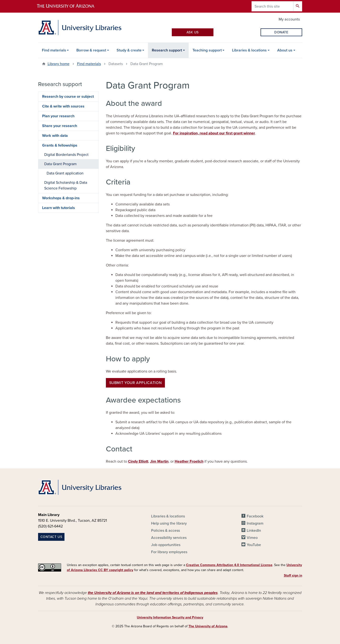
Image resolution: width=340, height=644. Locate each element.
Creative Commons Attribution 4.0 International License (229, 565)
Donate (281, 32)
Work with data (55, 136)
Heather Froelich (189, 461)
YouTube (254, 545)
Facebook (255, 516)
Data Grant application (65, 173)
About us (285, 50)
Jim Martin (159, 461)
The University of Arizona (208, 626)
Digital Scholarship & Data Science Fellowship (66, 185)
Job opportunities (166, 545)
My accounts (289, 19)
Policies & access (165, 531)
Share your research (60, 126)
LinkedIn (254, 531)
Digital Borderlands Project (66, 155)
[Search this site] (272, 6)
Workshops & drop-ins (61, 198)
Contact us (51, 537)
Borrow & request (91, 50)
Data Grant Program (60, 164)
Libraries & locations (249, 50)
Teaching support (207, 50)
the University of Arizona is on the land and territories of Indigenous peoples (153, 593)
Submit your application (136, 383)
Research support (167, 50)
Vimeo (252, 538)
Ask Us (193, 32)
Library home (59, 64)
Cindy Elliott (138, 461)
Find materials (54, 50)
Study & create (129, 50)
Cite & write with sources (63, 106)
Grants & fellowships (60, 145)
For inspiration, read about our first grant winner (214, 133)
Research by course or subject (68, 97)
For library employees (169, 552)
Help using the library (169, 523)
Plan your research (58, 116)
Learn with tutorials (59, 208)
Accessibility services (169, 538)
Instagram (255, 523)
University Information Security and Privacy (170, 617)
